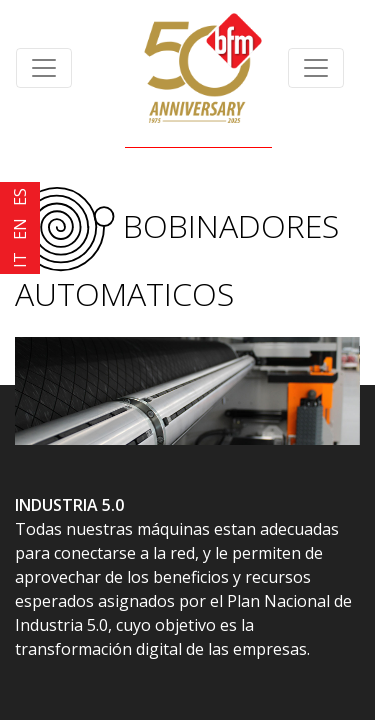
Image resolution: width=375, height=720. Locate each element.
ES (20, 197)
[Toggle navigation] (44, 68)
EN (20, 229)
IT (20, 260)
